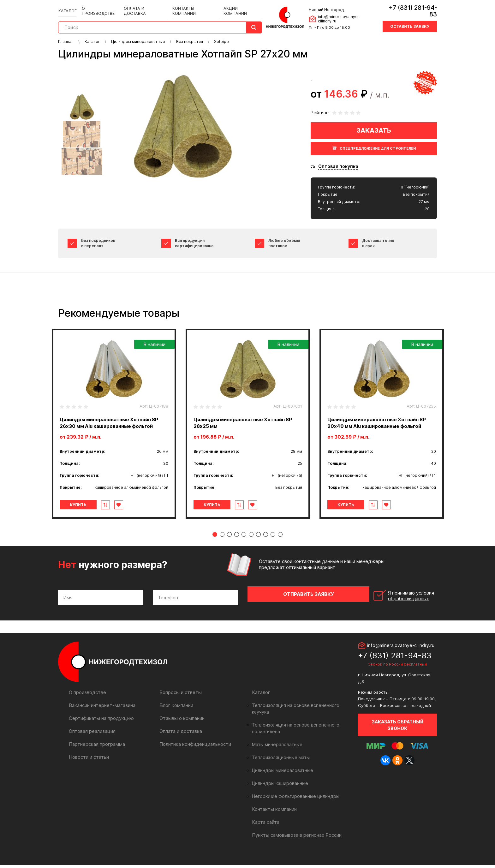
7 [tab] (258, 548)
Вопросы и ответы (180, 702)
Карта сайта (265, 825)
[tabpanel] (114, 430)
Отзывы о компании (181, 728)
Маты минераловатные (276, 748)
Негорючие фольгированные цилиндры (292, 799)
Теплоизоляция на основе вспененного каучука (301, 715)
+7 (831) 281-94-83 (409, 8)
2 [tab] (222, 548)
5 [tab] (244, 548)
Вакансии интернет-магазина (101, 715)
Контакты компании (191, 7)
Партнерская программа (96, 754)
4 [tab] (237, 548)
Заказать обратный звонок (398, 734)
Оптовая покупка (338, 166)
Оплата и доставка (143, 7)
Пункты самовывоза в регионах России (295, 838)
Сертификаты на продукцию (100, 728)
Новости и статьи (88, 767)
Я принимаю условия (393, 607)
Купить (84, 518)
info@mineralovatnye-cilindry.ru (345, 15)
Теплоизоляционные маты (279, 761)
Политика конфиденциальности (194, 754)
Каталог (68, 7)
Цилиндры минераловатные (281, 774)
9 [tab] (273, 548)
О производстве (99, 7)
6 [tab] (251, 548)
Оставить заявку (410, 20)
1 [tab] (215, 548)
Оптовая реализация (92, 741)
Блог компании (176, 715)
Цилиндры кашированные (279, 787)
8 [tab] (266, 548)
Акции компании (236, 7)
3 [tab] (229, 548)
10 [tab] (280, 548)
